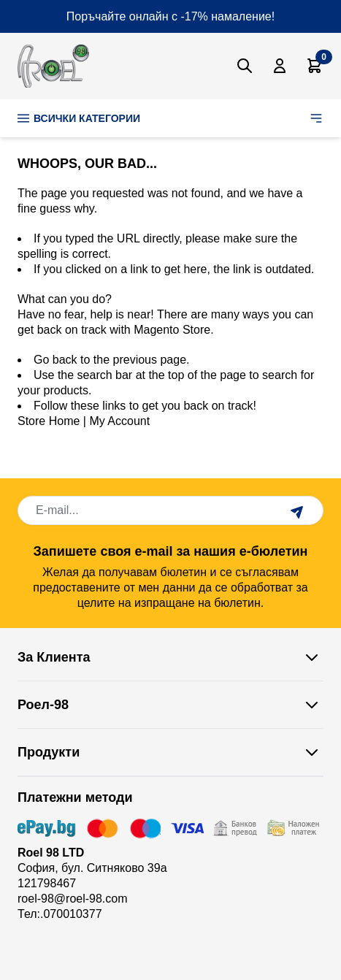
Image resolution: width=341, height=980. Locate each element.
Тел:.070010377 (60, 914)
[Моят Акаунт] (280, 66)
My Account (119, 421)
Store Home (49, 421)
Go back (55, 360)
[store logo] (53, 66)
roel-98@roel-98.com (73, 899)
